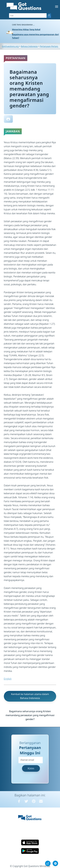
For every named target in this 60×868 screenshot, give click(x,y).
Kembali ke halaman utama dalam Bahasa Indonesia (30, 696)
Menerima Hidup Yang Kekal (26, 29)
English (8, 679)
